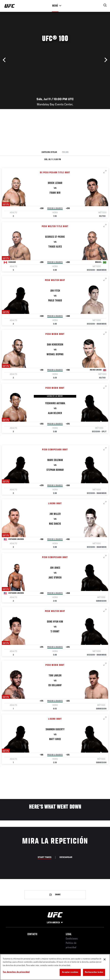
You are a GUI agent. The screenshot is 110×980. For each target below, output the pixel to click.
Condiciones (72, 939)
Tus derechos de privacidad (16, 972)
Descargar (66, 857)
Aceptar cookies (70, 972)
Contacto (32, 934)
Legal (69, 934)
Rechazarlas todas (94, 972)
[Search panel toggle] (105, 5)
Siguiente (105, 60)
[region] (55, 967)
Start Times (45, 857)
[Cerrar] (105, 959)
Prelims (65, 152)
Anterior (5, 60)
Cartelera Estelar (49, 152)
